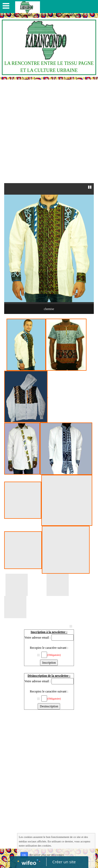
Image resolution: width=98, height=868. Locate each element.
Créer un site (64, 862)
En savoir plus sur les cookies (47, 855)
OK (24, 855)
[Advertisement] (49, 131)
